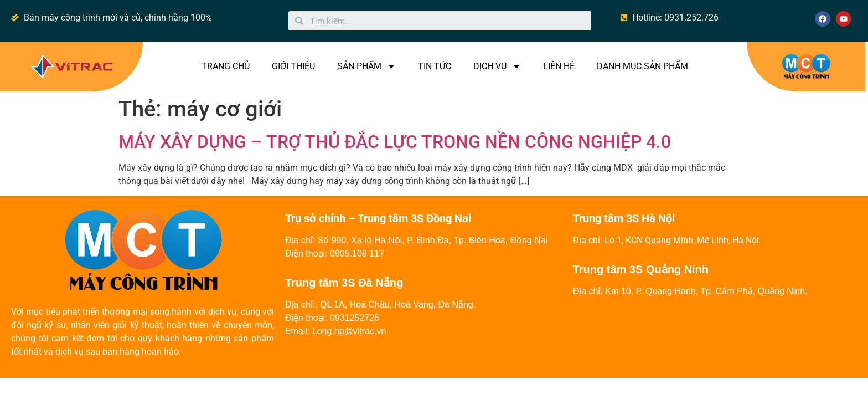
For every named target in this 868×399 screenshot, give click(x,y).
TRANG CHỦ (226, 66)
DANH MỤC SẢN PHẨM (642, 66)
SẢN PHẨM (366, 66)
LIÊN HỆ (559, 66)
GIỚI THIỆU (293, 66)
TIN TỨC (435, 66)
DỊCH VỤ (497, 66)
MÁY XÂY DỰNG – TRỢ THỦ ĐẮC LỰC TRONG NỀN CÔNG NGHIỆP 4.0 (395, 142)
